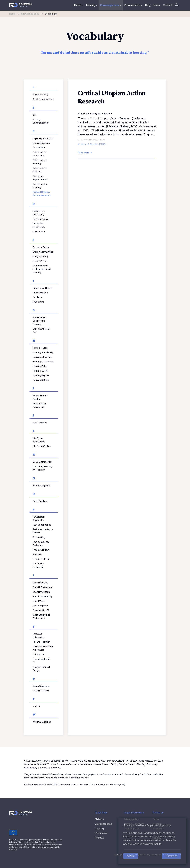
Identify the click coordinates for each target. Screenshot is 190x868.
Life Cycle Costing (42, 446)
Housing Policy (40, 366)
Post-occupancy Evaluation (41, 544)
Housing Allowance (42, 357)
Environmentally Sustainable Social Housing (42, 269)
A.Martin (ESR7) (97, 144)
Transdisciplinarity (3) (42, 661)
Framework (38, 302)
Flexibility (37, 297)
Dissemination (133, 5)
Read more (85, 153)
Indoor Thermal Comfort (40, 397)
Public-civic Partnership (38, 565)
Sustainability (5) (41, 610)
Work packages (103, 824)
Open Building (40, 501)
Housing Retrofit (41, 380)
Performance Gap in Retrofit (43, 531)
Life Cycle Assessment (39, 440)
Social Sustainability (42, 596)
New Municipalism (42, 485)
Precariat (37, 554)
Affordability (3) (40, 95)
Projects (99, 838)
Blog (148, 5)
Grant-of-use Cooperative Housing (39, 321)
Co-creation (39, 148)
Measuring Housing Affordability (42, 468)
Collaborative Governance (39, 154)
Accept (131, 856)
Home (15, 14)
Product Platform (41, 559)
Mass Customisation (42, 462)
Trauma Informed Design (41, 669)
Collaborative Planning (39, 170)
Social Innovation (41, 592)
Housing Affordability (43, 352)
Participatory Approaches (39, 518)
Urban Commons (41, 686)
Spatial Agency (40, 606)
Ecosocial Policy (41, 247)
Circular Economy (41, 143)
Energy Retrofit (40, 261)
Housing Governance (43, 362)
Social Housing (40, 583)
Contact (168, 5)
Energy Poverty (40, 256)
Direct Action (39, 232)
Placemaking (39, 537)
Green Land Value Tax (42, 330)
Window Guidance (42, 722)
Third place (38, 654)
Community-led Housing (40, 186)
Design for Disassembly (39, 225)
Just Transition (40, 423)
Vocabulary (51, 14)
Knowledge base (111, 5)
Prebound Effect (41, 550)
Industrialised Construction (39, 405)
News (157, 5)
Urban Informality (41, 691)
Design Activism (40, 219)
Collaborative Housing (39, 162)
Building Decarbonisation (41, 121)
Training (91, 5)
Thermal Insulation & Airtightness (43, 648)
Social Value (39, 601)
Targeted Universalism (39, 636)
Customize (171, 856)
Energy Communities (43, 252)
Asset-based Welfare (43, 99)
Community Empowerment (40, 178)
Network (100, 819)
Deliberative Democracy (39, 213)
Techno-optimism (41, 642)
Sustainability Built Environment (41, 617)
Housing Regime (41, 375)
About (78, 5)
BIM (34, 115)
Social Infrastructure (43, 587)
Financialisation (40, 293)
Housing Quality (40, 371)
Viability (36, 706)
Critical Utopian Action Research (42, 194)
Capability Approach (43, 138)
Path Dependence (42, 525)
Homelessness (40, 348)
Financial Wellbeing (42, 288)
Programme (101, 833)
